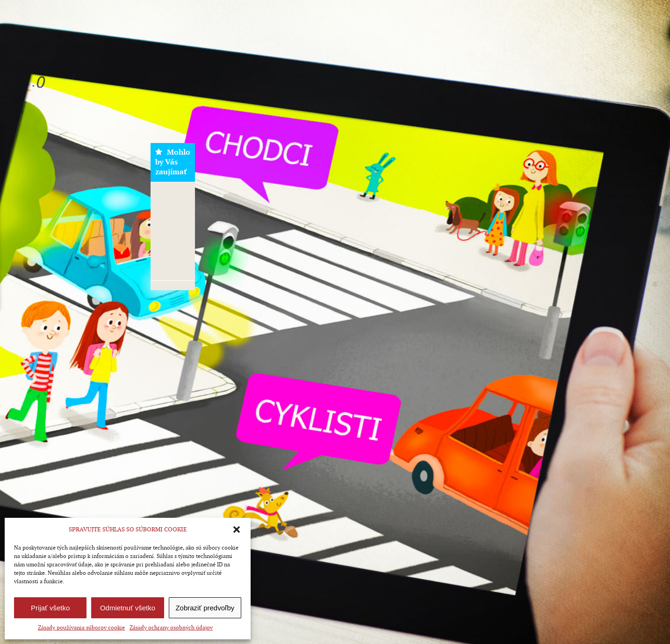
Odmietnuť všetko (128, 608)
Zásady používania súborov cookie (81, 628)
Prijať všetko (50, 608)
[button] (237, 530)
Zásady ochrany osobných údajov (171, 628)
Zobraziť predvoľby (205, 608)
